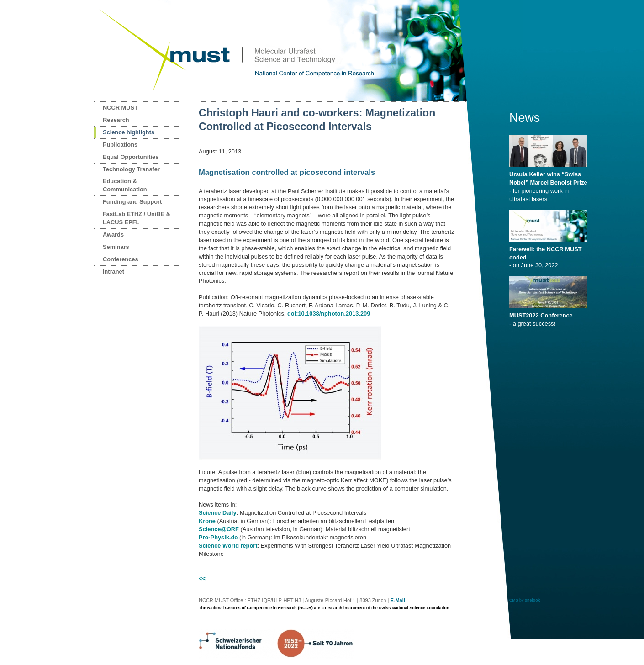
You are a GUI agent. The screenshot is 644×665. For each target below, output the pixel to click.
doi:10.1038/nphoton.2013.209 (329, 314)
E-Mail (397, 600)
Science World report (228, 546)
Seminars (116, 247)
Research (116, 120)
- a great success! (550, 317)
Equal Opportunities (131, 157)
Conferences (121, 259)
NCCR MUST (120, 108)
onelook (533, 600)
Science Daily (218, 513)
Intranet (113, 272)
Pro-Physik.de (218, 537)
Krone (207, 521)
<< (202, 578)
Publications (120, 145)
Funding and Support (132, 202)
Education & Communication (125, 185)
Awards (113, 235)
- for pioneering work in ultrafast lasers (550, 184)
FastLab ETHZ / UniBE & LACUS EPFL (137, 218)
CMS (514, 600)
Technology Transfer (131, 169)
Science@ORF (219, 529)
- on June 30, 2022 (550, 254)
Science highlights (129, 132)
